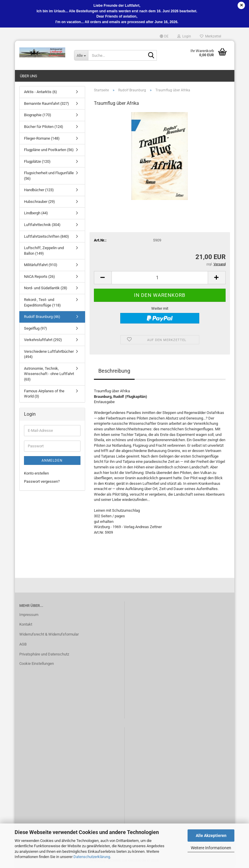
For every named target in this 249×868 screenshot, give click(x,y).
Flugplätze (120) (37, 161)
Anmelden (52, 460)
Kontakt (26, 624)
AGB (23, 644)
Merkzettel (211, 36)
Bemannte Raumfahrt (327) (47, 103)
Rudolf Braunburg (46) (42, 317)
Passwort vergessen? (42, 481)
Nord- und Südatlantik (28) (46, 288)
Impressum (29, 615)
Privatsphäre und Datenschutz (44, 654)
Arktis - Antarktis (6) (41, 92)
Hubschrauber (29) (40, 202)
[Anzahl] (160, 278)
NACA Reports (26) (40, 277)
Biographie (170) (38, 115)
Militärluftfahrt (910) (41, 265)
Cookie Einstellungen (37, 664)
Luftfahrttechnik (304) (42, 225)
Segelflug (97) (36, 328)
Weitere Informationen (211, 848)
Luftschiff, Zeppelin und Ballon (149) (44, 251)
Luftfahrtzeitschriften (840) (47, 236)
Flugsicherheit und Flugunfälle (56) (49, 176)
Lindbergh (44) (36, 213)
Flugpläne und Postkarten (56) (49, 150)
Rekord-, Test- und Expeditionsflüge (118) (42, 302)
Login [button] (184, 36)
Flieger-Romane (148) (42, 138)
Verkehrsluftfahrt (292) (43, 340)
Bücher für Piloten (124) (44, 127)
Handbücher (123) (39, 190)
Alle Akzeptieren (211, 836)
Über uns (29, 76)
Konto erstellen (36, 473)
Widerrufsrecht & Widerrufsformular (49, 634)
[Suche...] (81, 55)
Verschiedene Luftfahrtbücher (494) (49, 354)
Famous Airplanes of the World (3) (44, 394)
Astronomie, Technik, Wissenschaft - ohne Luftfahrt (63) (49, 374)
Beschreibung (114, 371)
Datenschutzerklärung (92, 857)
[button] (164, 36)
